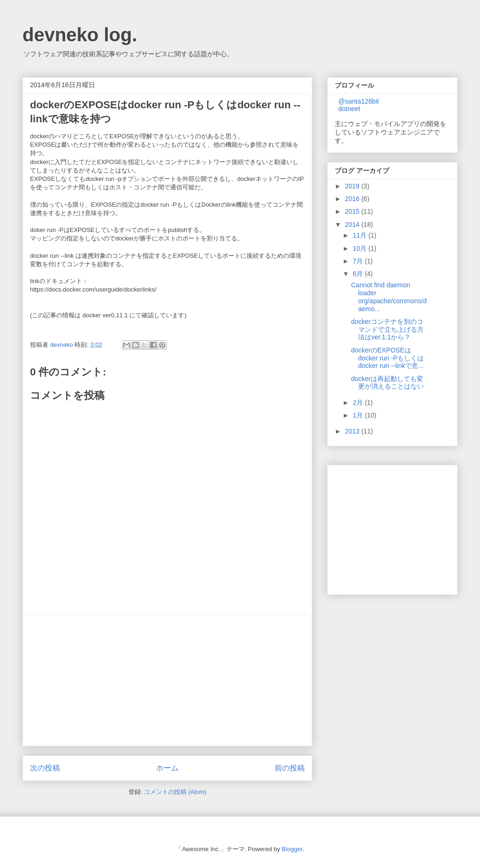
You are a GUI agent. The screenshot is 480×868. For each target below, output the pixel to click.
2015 (353, 211)
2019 (353, 186)
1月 (359, 415)
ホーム (167, 768)
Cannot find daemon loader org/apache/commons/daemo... (389, 297)
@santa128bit (359, 101)
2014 (353, 224)
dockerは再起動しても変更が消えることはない (387, 383)
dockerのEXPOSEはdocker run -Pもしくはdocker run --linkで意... (387, 358)
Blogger (292, 849)
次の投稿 (45, 768)
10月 (360, 248)
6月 (359, 274)
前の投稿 (290, 768)
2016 (353, 199)
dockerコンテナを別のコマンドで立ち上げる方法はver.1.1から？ (387, 329)
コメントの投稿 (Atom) (175, 792)
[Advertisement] (167, 680)
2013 (353, 431)
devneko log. (80, 35)
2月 (359, 403)
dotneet (349, 109)
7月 (359, 261)
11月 (360, 235)
